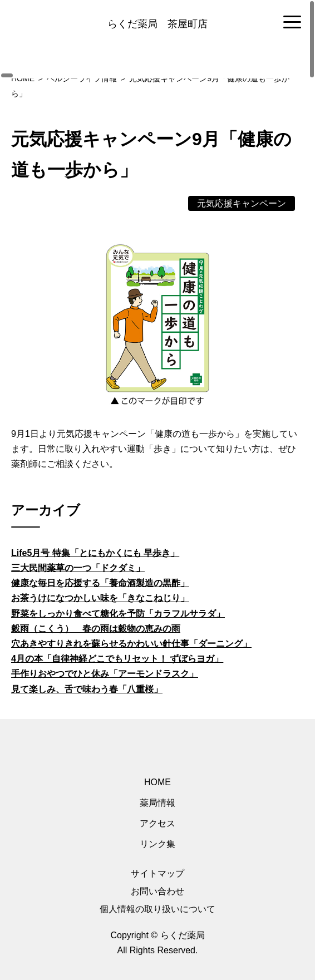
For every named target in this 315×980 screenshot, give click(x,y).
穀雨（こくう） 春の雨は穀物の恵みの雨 (96, 629)
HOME (157, 782)
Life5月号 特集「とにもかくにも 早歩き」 (95, 553)
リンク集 (157, 844)
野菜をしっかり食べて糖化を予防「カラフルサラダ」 (118, 614)
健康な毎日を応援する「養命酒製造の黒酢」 (100, 583)
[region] (157, 23)
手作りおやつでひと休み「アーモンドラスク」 (105, 674)
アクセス (157, 823)
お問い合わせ (157, 891)
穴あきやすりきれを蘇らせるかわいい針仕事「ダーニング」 (131, 644)
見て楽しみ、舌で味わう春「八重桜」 (87, 689)
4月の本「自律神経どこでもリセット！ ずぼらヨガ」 (117, 659)
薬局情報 (157, 803)
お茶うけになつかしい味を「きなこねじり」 (100, 598)
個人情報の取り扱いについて (157, 909)
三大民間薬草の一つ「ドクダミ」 (78, 568)
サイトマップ (157, 873)
